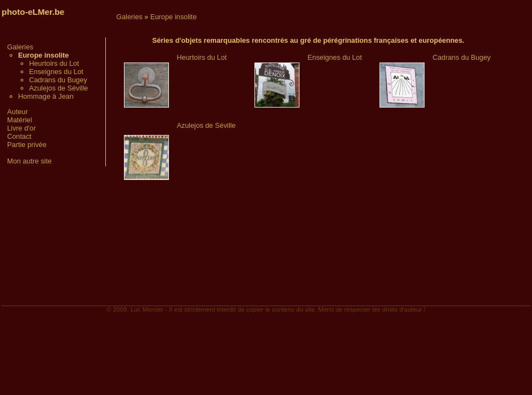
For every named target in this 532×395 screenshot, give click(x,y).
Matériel (20, 120)
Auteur (18, 112)
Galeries (20, 47)
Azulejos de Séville (58, 88)
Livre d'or (21, 128)
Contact (19, 136)
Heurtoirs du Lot (54, 63)
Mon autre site (29, 161)
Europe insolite (174, 17)
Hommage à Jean (46, 96)
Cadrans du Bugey (58, 80)
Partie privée (27, 145)
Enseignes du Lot (56, 72)
